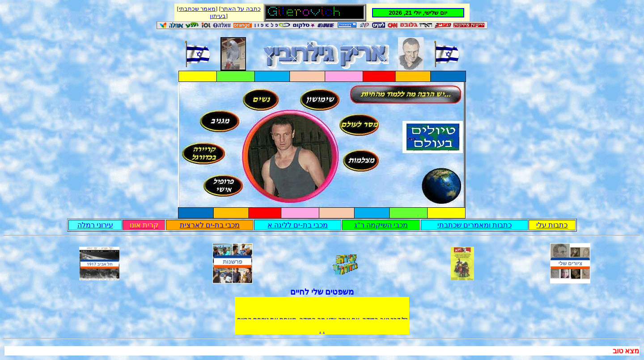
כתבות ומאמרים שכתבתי (475, 225)
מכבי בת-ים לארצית (210, 225)
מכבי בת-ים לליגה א (297, 225)
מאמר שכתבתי (197, 9)
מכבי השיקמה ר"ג (381, 225)
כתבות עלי (552, 225)
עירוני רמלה (95, 225)
